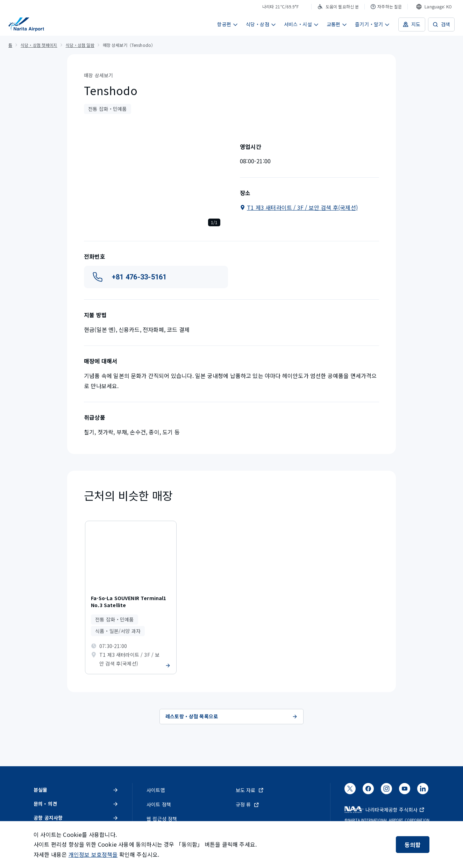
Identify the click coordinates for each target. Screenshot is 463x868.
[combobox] (434, 7)
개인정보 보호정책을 (93, 854)
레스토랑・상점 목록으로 (231, 716)
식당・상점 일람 (80, 45)
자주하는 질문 (386, 6)
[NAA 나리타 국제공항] (26, 24)
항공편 (228, 24)
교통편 (337, 24)
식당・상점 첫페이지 (39, 45)
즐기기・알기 (372, 24)
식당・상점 (261, 24)
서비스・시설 (301, 24)
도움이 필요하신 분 (338, 6)
